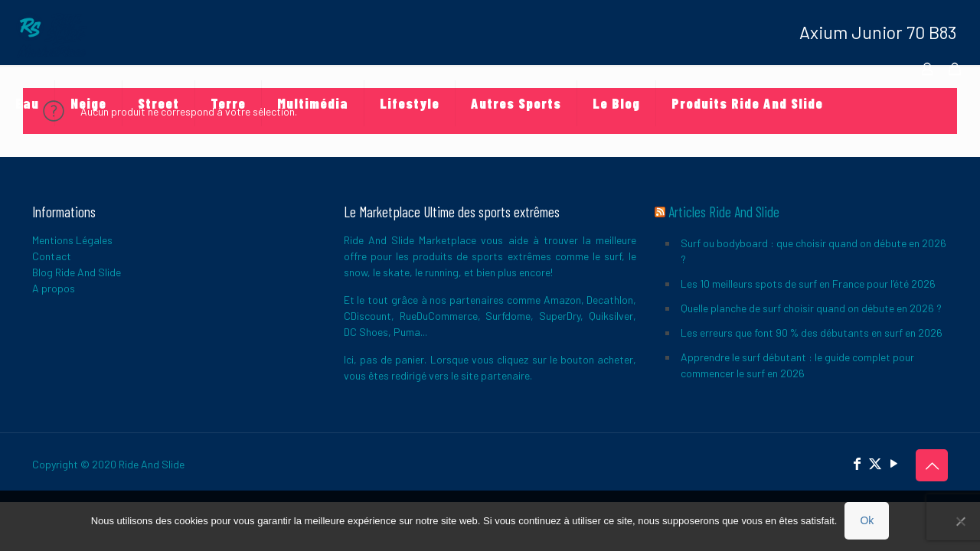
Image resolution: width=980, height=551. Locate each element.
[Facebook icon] (857, 463)
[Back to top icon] (932, 465)
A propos (54, 288)
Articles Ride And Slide (724, 212)
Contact (52, 256)
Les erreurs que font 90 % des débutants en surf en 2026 (812, 333)
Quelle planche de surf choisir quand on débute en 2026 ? (811, 308)
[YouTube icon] (893, 463)
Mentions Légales (72, 240)
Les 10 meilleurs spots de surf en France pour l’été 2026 (808, 284)
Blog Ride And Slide (77, 272)
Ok (867, 520)
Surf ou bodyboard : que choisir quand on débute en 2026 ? (813, 251)
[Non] (961, 521)
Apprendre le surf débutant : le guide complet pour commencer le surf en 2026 (797, 365)
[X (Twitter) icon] (875, 463)
